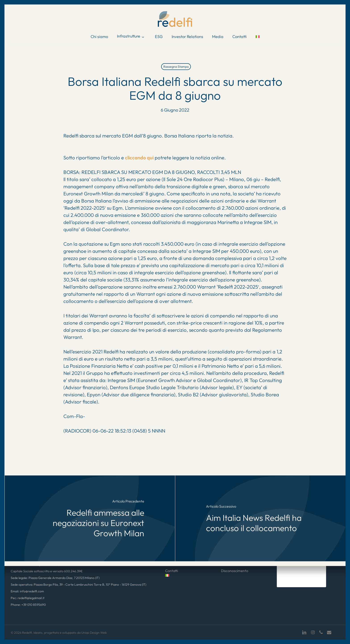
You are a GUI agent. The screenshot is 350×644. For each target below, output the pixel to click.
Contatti (172, 571)
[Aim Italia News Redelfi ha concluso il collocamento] (260, 518)
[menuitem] (258, 37)
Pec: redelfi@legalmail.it (28, 598)
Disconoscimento (235, 571)
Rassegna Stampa (176, 67)
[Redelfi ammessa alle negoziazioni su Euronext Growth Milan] (90, 518)
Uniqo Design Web (94, 633)
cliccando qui (139, 158)
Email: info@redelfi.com (27, 591)
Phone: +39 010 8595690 (28, 605)
